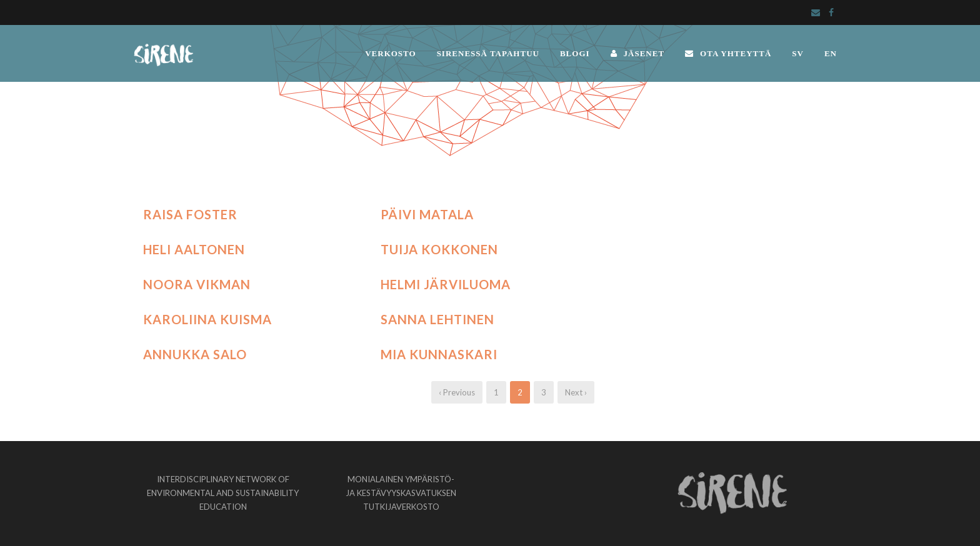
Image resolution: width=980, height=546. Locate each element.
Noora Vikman (197, 284)
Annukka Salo (195, 354)
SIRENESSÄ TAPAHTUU (488, 53)
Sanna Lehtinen (437, 319)
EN (831, 53)
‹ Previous (457, 392)
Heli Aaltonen (194, 249)
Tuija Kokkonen (439, 249)
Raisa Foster (190, 214)
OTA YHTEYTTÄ (728, 53)
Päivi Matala (427, 214)
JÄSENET (638, 53)
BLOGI (575, 53)
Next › (576, 392)
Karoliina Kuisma (207, 319)
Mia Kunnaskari (439, 354)
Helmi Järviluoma (446, 284)
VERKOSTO (390, 53)
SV (798, 53)
